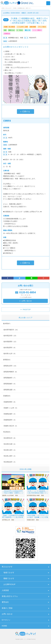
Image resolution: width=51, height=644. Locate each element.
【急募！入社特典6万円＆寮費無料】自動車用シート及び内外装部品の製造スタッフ (13, 517)
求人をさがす (7, 567)
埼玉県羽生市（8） (10, 438)
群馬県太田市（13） (10, 366)
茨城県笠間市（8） (10, 402)
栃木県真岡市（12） (10, 342)
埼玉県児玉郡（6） (10, 444)
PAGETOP (27, 310)
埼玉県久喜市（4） (10, 450)
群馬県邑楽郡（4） (10, 390)
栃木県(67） (7, 324)
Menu (48, 3)
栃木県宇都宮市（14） (11, 330)
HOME (4, 626)
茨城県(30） (7, 396)
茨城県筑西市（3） (10, 420)
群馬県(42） (7, 360)
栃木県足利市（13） (10, 336)
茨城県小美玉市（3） (11, 426)
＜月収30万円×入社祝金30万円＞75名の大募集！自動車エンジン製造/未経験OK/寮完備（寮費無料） (13, 494)
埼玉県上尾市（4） (10, 456)
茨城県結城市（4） (10, 414)
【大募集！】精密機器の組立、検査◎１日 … (22, 8)
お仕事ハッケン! (23, 639)
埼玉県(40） (7, 432)
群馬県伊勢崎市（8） (11, 372)
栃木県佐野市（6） (10, 348)
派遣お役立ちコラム (10, 596)
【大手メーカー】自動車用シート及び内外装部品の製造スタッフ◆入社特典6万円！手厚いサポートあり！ (38, 494)
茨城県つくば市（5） (11, 408)
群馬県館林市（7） (10, 378)
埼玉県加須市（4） (10, 462)
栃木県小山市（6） (10, 354)
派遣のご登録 (7, 608)
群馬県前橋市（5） (10, 384)
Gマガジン (6, 620)
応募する (26, 112)
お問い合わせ (27, 301)
